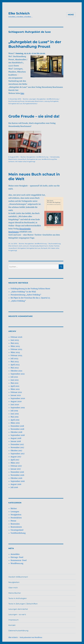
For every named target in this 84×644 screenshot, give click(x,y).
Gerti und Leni (24, 246)
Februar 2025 (16, 349)
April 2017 (15, 460)
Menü (71, 15)
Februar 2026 (16, 337)
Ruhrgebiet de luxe (15, 104)
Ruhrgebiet (54, 101)
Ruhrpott (44, 248)
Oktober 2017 (16, 451)
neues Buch (22, 159)
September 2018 (18, 435)
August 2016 (16, 484)
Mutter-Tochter (54, 246)
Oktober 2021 (16, 371)
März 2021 (15, 389)
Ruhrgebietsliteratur (30, 104)
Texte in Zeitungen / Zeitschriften (23, 604)
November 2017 (17, 447)
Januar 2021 (16, 395)
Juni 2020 (15, 404)
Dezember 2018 (17, 426)
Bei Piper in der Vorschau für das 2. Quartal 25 (30, 298)
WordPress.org (17, 563)
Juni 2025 (15, 340)
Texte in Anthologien (18, 598)
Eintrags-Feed (17, 557)
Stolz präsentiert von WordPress (31, 637)
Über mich (13, 588)
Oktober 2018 (16, 432)
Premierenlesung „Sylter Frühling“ (26, 295)
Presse (13, 521)
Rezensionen (16, 527)
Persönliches (16, 518)
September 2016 (18, 481)
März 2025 (15, 346)
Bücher (26, 99)
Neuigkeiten (41, 99)
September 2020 (18, 398)
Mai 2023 (15, 362)
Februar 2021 (16, 392)
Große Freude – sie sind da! (34, 116)
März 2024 (15, 352)
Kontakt (12, 625)
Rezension (15, 524)
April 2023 (15, 365)
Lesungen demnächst (18, 609)
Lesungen (32, 99)
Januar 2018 (16, 441)
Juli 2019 (14, 411)
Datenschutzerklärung (18, 631)
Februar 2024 (16, 355)
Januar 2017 (16, 469)
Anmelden (15, 554)
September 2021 (18, 374)
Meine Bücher (15, 593)
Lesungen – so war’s (17, 614)
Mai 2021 (14, 383)
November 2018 (17, 429)
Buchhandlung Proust (16, 101)
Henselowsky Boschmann (34, 101)
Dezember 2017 (17, 444)
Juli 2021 (14, 377)
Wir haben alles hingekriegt (25, 161)
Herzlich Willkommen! (18, 577)
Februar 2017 (16, 466)
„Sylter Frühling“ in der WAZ (23, 292)
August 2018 (16, 438)
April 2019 (15, 420)
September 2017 (18, 454)
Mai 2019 (15, 417)
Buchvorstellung (55, 244)
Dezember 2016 (17, 472)
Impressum (14, 620)
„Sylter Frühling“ (18, 301)
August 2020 (16, 401)
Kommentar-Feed (19, 560)
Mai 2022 (15, 368)
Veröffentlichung (52, 99)
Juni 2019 (15, 414)
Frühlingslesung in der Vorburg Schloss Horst (30, 289)
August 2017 (16, 457)
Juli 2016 (14, 487)
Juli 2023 (14, 358)
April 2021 (15, 386)
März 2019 (15, 423)
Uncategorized (17, 530)
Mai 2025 (15, 343)
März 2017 (15, 463)
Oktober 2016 (16, 478)
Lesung (47, 101)
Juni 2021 (15, 380)
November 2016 (17, 475)
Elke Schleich (19, 13)
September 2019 (18, 408)
